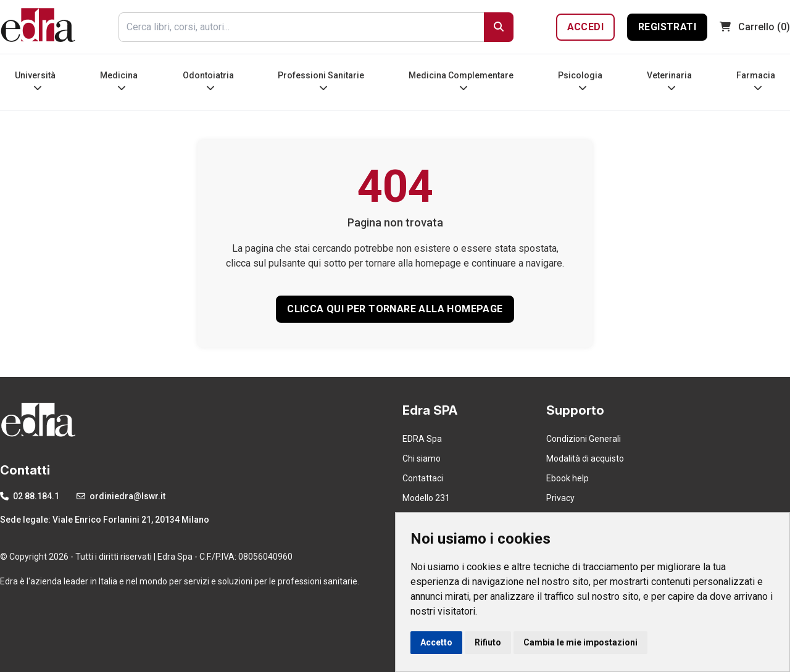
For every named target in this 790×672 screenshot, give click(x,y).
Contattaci (423, 478)
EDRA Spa (422, 439)
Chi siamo (422, 458)
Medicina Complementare (461, 81)
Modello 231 (426, 498)
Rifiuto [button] (488, 642)
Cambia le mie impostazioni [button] (580, 642)
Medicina (119, 81)
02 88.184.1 (30, 496)
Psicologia (580, 81)
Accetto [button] (436, 642)
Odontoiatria (208, 81)
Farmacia (756, 81)
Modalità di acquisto (585, 458)
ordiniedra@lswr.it (121, 496)
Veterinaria (669, 81)
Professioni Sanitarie (321, 81)
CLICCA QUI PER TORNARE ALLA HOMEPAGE (395, 309)
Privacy (560, 498)
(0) (755, 27)
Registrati (667, 27)
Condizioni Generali (584, 439)
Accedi (585, 27)
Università (35, 81)
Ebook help (568, 478)
